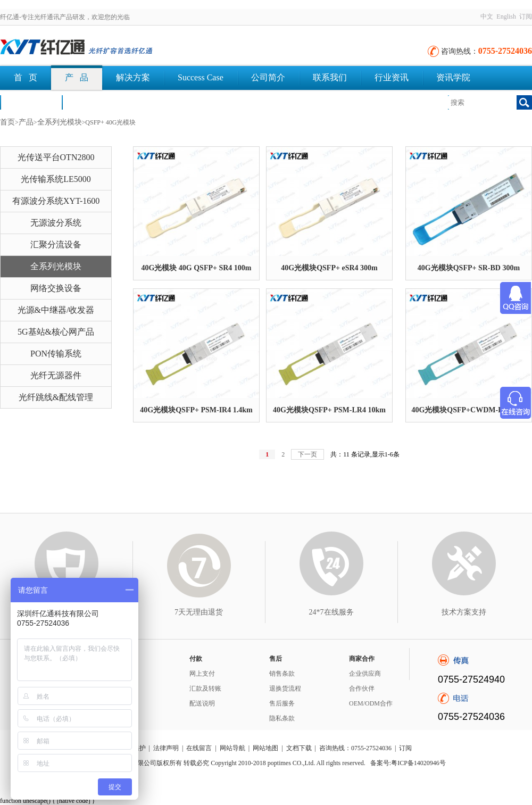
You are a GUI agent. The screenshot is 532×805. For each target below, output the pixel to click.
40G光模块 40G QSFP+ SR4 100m (196, 268)
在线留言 (199, 748)
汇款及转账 (205, 688)
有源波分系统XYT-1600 (56, 201)
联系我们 (330, 77)
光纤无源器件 (56, 375)
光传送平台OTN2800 (56, 157)
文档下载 (93, 102)
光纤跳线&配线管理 (56, 397)
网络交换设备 (56, 288)
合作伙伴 (362, 688)
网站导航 (232, 748)
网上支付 (202, 674)
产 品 (77, 77)
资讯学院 (453, 77)
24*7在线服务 (331, 612)
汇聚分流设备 (56, 244)
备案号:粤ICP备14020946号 (408, 763)
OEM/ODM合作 (371, 703)
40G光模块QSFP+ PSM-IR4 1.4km (196, 410)
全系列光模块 (60, 122)
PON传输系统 (56, 354)
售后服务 (282, 703)
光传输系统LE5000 (56, 179)
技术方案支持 (464, 612)
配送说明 (202, 703)
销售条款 (282, 674)
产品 (26, 122)
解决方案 (133, 77)
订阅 (526, 16)
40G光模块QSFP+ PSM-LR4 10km (329, 410)
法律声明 (166, 748)
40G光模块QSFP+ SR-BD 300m (469, 268)
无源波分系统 (56, 223)
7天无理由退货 (199, 612)
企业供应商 (365, 674)
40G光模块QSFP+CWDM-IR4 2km (468, 410)
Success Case (201, 77)
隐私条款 (282, 718)
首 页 (26, 77)
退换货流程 (285, 688)
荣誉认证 (31, 102)
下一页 (307, 454)
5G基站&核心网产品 (56, 332)
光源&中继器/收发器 (56, 310)
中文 (487, 16)
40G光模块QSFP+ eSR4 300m (329, 268)
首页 (7, 122)
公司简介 (268, 77)
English (506, 16)
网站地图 (265, 748)
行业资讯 (392, 77)
